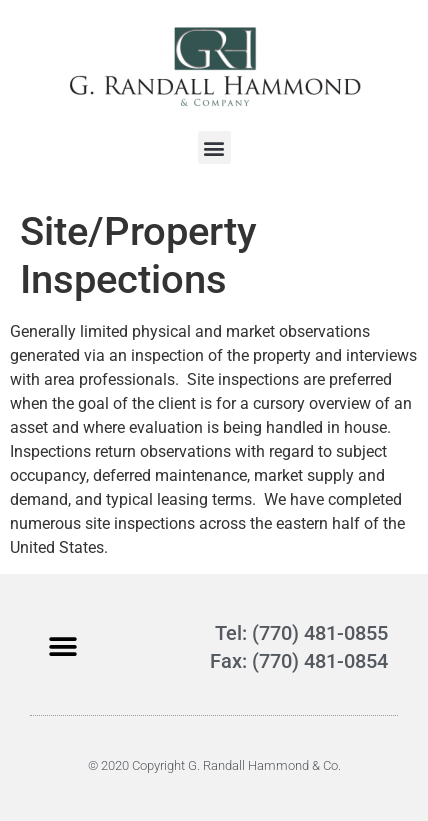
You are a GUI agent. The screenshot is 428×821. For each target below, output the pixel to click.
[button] (214, 147)
